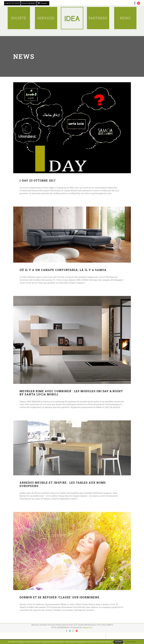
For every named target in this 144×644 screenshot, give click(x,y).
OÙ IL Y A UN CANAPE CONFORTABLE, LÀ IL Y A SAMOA (63, 270)
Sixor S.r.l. (88, 627)
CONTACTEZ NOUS (12, 3)
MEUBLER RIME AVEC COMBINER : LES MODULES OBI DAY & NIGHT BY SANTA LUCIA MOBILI (71, 393)
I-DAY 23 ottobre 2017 (38, 180)
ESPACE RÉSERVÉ (29, 3)
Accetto (118, 642)
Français (42, 3)
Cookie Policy (130, 642)
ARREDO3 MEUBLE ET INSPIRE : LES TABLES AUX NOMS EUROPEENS (63, 484)
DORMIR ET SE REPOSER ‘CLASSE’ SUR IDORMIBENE (60, 597)
